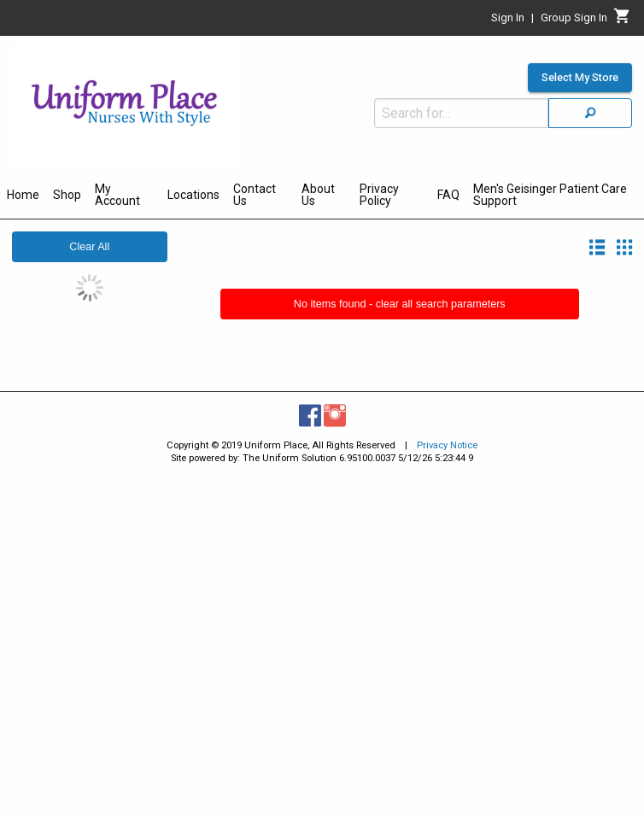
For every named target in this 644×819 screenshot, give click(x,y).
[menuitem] (23, 197)
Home (23, 195)
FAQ (448, 195)
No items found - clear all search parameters (400, 304)
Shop (67, 195)
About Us (318, 195)
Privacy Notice (447, 445)
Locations (193, 195)
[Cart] (622, 20)
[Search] (590, 113)
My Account (117, 195)
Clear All (89, 247)
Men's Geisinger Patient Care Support (550, 195)
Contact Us (255, 195)
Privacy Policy (379, 195)
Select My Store (580, 78)
